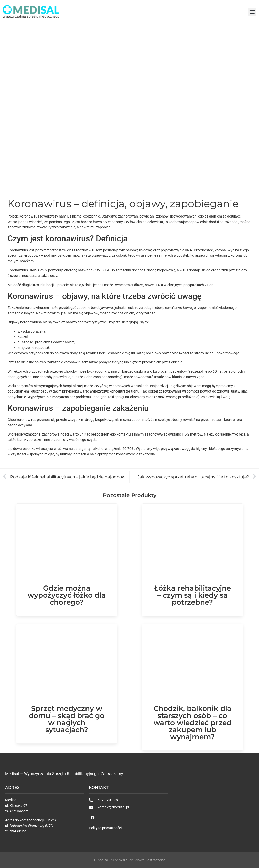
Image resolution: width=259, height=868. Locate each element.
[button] (252, 12)
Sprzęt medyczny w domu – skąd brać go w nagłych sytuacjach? (67, 719)
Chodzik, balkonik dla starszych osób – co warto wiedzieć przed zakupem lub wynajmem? (192, 723)
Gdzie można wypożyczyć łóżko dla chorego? (67, 595)
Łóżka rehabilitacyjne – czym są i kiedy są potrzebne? (192, 595)
